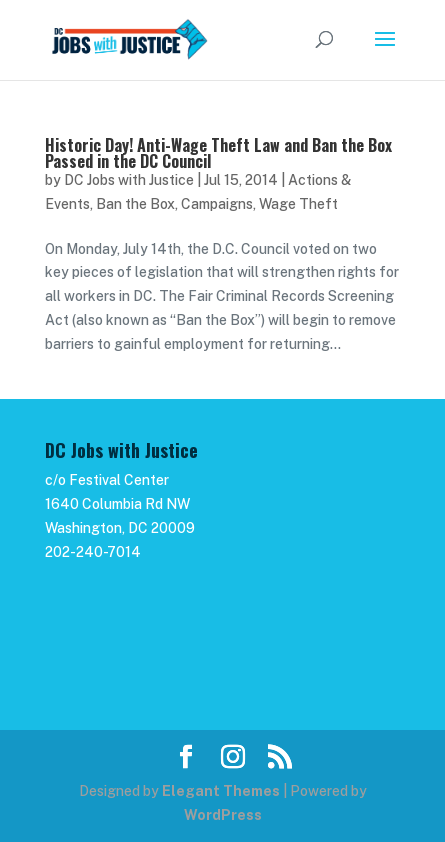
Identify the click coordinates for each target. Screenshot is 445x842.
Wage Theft (298, 204)
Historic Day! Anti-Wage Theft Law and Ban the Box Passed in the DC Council (218, 153)
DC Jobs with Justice (129, 180)
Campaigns (217, 204)
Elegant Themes (221, 791)
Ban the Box (135, 204)
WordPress (223, 815)
